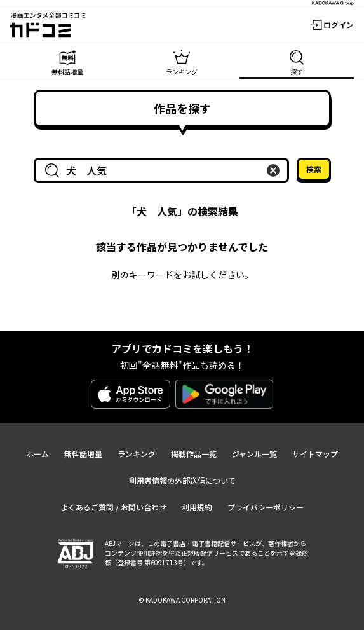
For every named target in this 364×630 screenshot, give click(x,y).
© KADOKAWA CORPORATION (182, 600)
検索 (314, 169)
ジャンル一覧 (254, 454)
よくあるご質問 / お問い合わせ (113, 507)
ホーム (37, 454)
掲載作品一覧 (194, 454)
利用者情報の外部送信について (182, 480)
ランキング (137, 454)
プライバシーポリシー (266, 507)
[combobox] (164, 170)
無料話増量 (83, 454)
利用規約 (197, 507)
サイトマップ (315, 454)
